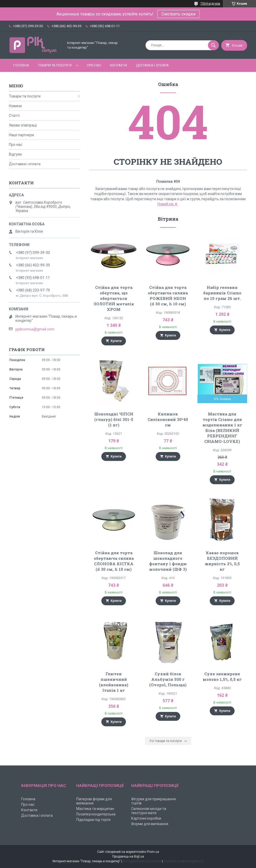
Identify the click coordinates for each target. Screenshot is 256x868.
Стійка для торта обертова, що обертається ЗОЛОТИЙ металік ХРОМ (114, 298)
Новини (15, 106)
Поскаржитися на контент (142, 861)
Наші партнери (21, 135)
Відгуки (15, 154)
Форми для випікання (150, 824)
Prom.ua (153, 852)
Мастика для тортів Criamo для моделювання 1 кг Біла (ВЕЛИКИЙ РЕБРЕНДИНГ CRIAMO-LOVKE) (222, 428)
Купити (116, 341)
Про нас (94, 65)
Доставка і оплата (152, 65)
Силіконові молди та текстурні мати (149, 811)
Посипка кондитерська (96, 814)
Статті (14, 116)
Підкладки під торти (93, 820)
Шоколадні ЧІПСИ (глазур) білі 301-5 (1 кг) (114, 419)
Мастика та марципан (95, 809)
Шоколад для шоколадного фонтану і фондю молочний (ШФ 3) (168, 561)
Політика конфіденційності (184, 861)
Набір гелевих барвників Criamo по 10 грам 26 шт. (222, 293)
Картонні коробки (146, 818)
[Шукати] (213, 45)
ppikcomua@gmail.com (35, 329)
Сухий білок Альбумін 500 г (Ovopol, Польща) (168, 679)
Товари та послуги (55, 65)
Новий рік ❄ (168, 204)
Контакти (118, 65)
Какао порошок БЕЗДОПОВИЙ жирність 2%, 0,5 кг (222, 561)
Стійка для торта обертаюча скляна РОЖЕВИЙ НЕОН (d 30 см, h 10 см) (168, 296)
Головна (21, 65)
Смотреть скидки (178, 14)
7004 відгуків (210, 4)
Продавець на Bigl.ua (128, 856)
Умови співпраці (23, 125)
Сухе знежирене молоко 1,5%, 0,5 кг (222, 676)
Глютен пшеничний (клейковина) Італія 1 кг (114, 682)
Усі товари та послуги (166, 741)
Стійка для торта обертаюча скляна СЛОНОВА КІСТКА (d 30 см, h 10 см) (114, 561)
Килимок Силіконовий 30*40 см (168, 419)
